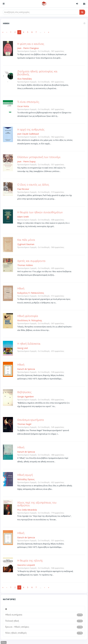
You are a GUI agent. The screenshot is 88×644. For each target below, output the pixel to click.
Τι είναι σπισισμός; (28, 102)
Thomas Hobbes (25, 265)
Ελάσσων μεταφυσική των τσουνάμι (39, 157)
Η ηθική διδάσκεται (29, 344)
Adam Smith (23, 217)
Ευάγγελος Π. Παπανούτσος (31, 293)
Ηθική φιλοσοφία (28, 316)
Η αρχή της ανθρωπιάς (31, 129)
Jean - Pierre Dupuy (26, 161)
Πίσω (4, 642)
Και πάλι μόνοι (26, 240)
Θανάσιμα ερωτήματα (31, 420)
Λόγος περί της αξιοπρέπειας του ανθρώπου (37, 504)
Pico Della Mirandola (27, 510)
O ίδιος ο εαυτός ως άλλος (33, 185)
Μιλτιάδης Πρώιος (26, 479)
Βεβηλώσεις (24, 392)
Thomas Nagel (24, 424)
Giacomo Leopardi (26, 565)
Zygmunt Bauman (26, 244)
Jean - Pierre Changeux (28, 48)
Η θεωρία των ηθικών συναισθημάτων (40, 212)
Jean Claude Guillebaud (28, 134)
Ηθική (21, 288)
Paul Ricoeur (23, 189)
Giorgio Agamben (26, 397)
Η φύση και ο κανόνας (31, 44)
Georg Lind (22, 348)
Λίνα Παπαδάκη (25, 79)
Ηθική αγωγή (25, 475)
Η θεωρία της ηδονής (30, 561)
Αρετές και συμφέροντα (31, 261)
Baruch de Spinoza (26, 369)
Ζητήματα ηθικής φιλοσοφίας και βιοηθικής (37, 73)
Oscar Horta (23, 106)
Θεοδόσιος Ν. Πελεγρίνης (30, 320)
